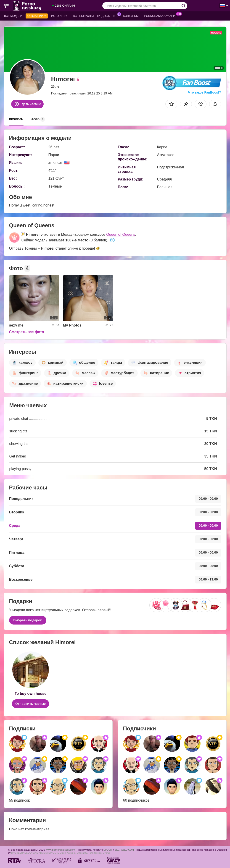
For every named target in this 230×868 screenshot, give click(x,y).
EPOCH (108, 850)
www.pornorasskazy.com (60, 850)
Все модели (13, 16)
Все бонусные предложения (96, 16)
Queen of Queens (121, 234)
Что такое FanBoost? (205, 92)
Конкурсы (131, 16)
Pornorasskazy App (161, 16)
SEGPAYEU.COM (124, 850)
